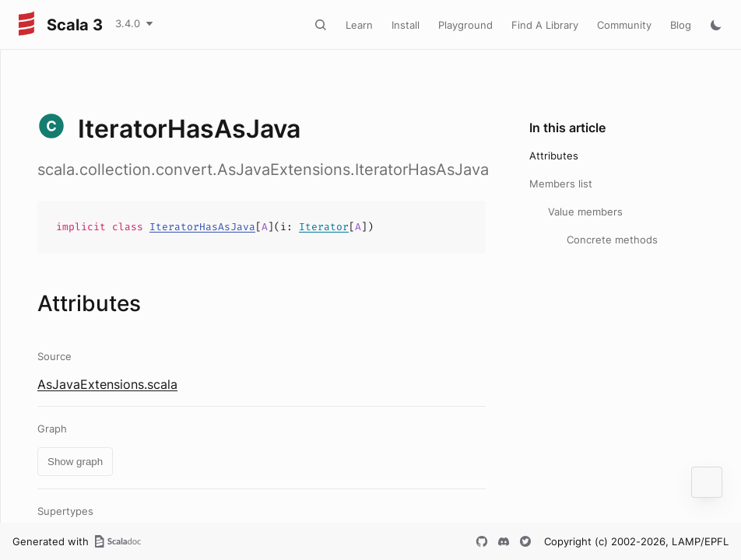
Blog (681, 25)
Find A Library (545, 25)
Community (624, 25)
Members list (561, 184)
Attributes (554, 156)
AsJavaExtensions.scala (107, 384)
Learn (359, 25)
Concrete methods (612, 240)
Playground (465, 25)
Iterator (324, 227)
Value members (585, 212)
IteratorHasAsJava (202, 227)
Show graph (75, 462)
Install (406, 25)
